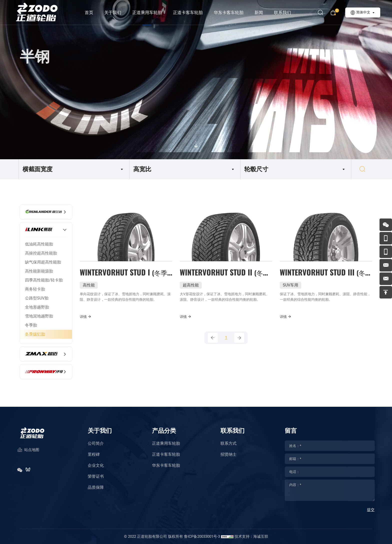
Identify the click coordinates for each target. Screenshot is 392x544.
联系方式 (228, 443)
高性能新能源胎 (39, 271)
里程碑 (94, 454)
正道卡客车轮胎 (188, 12)
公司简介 (96, 443)
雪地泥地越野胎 (39, 316)
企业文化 (96, 465)
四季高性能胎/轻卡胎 (44, 280)
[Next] (239, 338)
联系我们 (282, 12)
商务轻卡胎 (35, 289)
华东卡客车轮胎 (229, 12)
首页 (89, 12)
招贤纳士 (228, 454)
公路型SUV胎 (37, 298)
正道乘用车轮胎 (147, 12)
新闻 (259, 12)
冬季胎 (31, 325)
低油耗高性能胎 (39, 244)
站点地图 (28, 450)
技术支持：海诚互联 (251, 536)
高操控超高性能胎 (41, 253)
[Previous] (213, 338)
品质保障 (96, 487)
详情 (86, 330)
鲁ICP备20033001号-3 (202, 536)
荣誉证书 (96, 476)
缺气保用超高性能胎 (43, 262)
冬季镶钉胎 (35, 334)
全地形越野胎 (37, 307)
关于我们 (113, 12)
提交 (371, 510)
